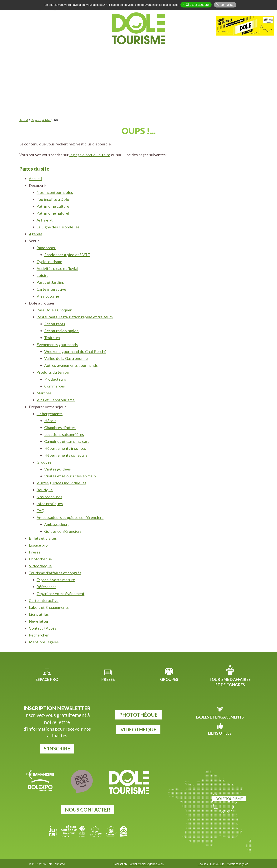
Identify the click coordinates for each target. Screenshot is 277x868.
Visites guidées (58, 469)
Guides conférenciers (63, 531)
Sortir (112, 53)
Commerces (55, 386)
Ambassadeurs (57, 524)
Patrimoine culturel (53, 206)
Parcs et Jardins (50, 282)
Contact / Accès (43, 628)
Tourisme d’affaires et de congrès (230, 682)
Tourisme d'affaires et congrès (55, 573)
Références (46, 587)
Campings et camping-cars (67, 441)
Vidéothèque (40, 566)
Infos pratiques (50, 504)
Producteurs (55, 379)
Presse (35, 552)
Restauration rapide (61, 331)
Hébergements (50, 414)
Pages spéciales (41, 120)
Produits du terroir (53, 372)
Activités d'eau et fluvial (57, 268)
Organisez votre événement (60, 593)
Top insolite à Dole (53, 199)
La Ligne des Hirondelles (58, 227)
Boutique (45, 490)
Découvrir (58, 53)
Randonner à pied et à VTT (67, 255)
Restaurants (55, 324)
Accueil (24, 120)
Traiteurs (52, 338)
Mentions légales (44, 642)
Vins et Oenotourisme (56, 400)
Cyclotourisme (49, 261)
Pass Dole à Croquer (54, 310)
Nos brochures (49, 497)
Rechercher (39, 635)
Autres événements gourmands (71, 365)
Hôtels (50, 421)
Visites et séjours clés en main (70, 476)
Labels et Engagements (49, 607)
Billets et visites (43, 538)
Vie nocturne (48, 296)
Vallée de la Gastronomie (66, 358)
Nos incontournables (55, 192)
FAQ (40, 510)
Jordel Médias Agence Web (146, 864)
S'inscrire (57, 749)
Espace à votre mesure (56, 580)
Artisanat (45, 220)
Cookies (203, 864)
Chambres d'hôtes (60, 427)
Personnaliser (225, 5)
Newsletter (39, 621)
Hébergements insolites (65, 448)
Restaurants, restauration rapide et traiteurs (75, 317)
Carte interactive (51, 289)
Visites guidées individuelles (61, 483)
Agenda (88, 53)
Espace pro (38, 545)
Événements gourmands (57, 344)
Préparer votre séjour (203, 53)
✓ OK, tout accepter (196, 5)
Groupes (44, 462)
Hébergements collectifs (66, 455)
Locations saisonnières (64, 434)
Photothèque (40, 559)
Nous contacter (88, 810)
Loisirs (42, 275)
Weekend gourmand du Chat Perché (75, 351)
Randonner (46, 248)
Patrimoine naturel (53, 213)
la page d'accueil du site (90, 155)
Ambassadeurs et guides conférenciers (70, 517)
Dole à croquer (147, 53)
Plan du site (217, 864)
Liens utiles (39, 614)
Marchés (44, 393)
